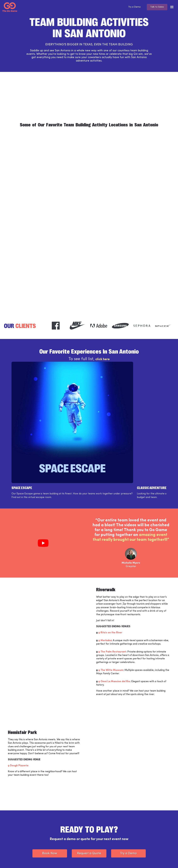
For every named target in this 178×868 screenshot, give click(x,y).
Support (58, 834)
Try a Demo (131, 7)
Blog (95, 834)
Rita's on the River (111, 568)
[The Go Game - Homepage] (10, 7)
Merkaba (106, 576)
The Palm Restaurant (113, 588)
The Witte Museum (112, 606)
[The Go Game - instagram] (150, 861)
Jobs (56, 840)
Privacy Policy (54, 861)
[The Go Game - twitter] (159, 861)
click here (102, 360)
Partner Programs (102, 840)
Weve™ (58, 829)
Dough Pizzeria (19, 701)
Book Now (50, 789)
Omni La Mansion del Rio (115, 617)
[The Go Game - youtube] (168, 861)
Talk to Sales (156, 7)
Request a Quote (89, 789)
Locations (98, 829)
